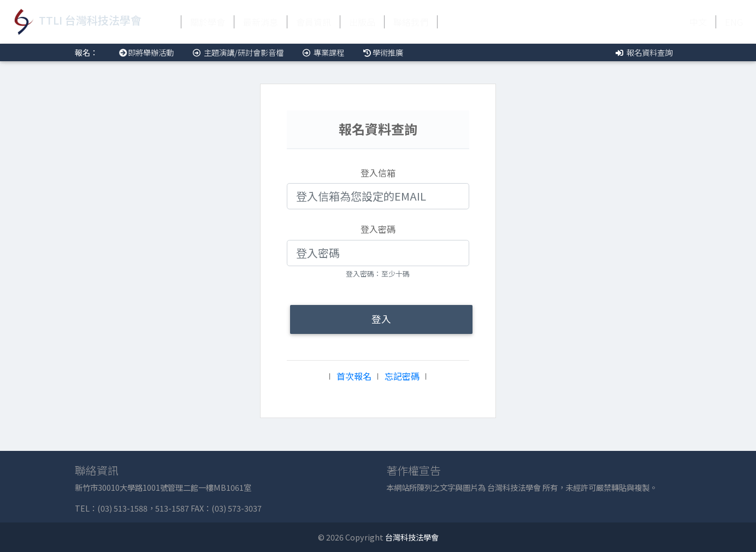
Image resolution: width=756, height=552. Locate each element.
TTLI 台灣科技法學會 (75, 22)
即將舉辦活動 (144, 52)
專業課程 (323, 52)
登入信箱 (378, 173)
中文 (698, 22)
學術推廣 (382, 52)
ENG (734, 22)
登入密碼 (378, 229)
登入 (381, 319)
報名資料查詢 (643, 52)
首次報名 (354, 376)
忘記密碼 (402, 376)
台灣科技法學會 (412, 537)
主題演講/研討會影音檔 (237, 52)
